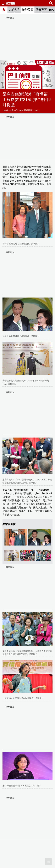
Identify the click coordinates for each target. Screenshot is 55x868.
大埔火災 (14, 10)
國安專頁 (41, 10)
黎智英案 (28, 10)
